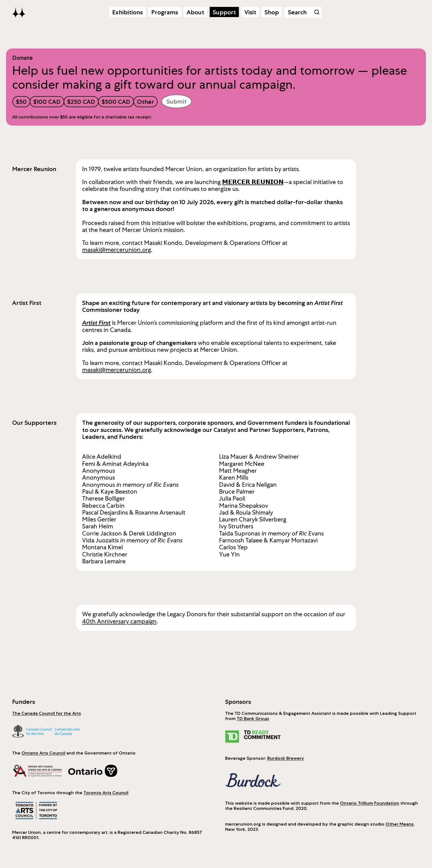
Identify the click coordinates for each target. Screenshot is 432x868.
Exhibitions (127, 12)
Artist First (96, 323)
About (195, 12)
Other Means (399, 824)
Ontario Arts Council (43, 753)
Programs (165, 12)
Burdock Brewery (286, 758)
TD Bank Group (253, 718)
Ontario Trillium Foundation (370, 803)
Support (224, 12)
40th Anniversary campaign (119, 621)
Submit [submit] (176, 101)
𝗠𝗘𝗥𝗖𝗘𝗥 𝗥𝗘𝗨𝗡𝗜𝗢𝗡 (253, 182)
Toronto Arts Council (106, 793)
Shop (272, 12)
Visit (250, 12)
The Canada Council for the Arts (47, 713)
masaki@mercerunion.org (117, 250)
